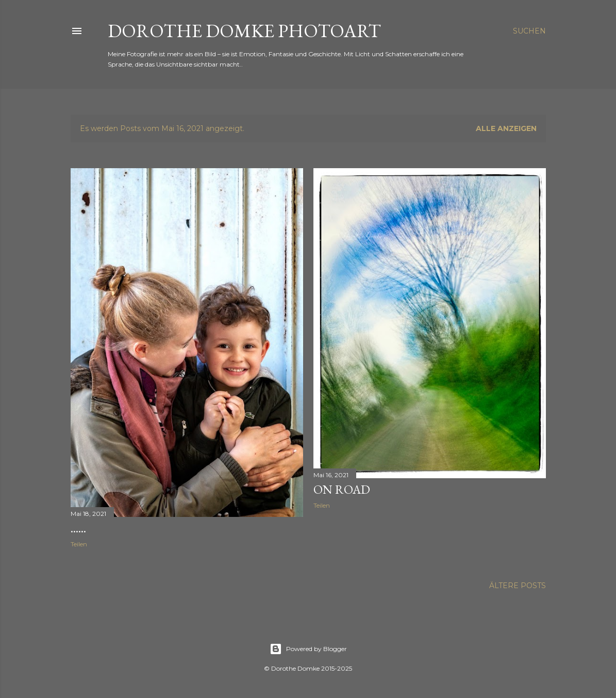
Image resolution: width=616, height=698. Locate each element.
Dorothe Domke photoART (244, 31)
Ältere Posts (518, 586)
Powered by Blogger (308, 649)
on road (342, 489)
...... (78, 528)
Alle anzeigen (506, 128)
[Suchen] (529, 31)
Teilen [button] (79, 544)
